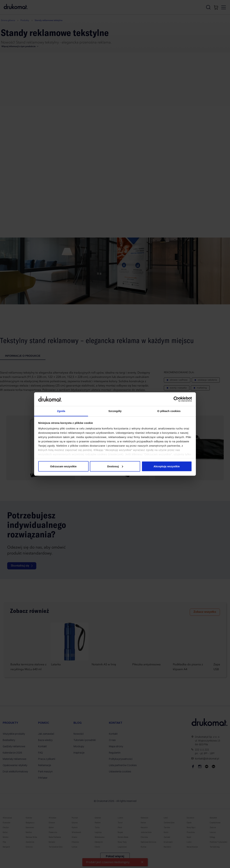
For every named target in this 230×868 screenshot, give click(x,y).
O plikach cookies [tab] (169, 411)
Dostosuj (115, 466)
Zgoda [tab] (61, 411)
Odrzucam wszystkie (63, 466)
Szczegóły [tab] (115, 411)
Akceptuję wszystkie (167, 466)
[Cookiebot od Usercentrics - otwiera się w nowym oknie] (176, 399)
